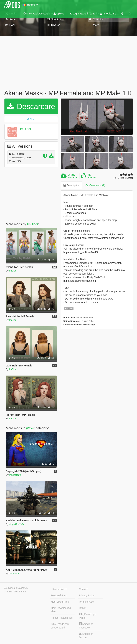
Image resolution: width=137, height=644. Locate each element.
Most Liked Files (60, 602)
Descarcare (31, 106)
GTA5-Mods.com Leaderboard (60, 626)
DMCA (83, 608)
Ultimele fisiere (59, 589)
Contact (83, 589)
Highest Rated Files (62, 618)
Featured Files (59, 595)
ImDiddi (25, 129)
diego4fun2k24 (17, 524)
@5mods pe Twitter (87, 616)
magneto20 (15, 475)
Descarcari (73, 177)
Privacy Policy (87, 595)
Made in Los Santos (16, 592)
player (31, 428)
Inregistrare (108, 14)
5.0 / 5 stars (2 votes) (123, 178)
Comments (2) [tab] (95, 185)
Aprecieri (92, 177)
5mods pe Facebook (86, 626)
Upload (59, 14)
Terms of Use (86, 602)
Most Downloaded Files (61, 610)
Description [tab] (72, 185)
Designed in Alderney (16, 588)
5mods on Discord (86, 636)
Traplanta (14, 573)
